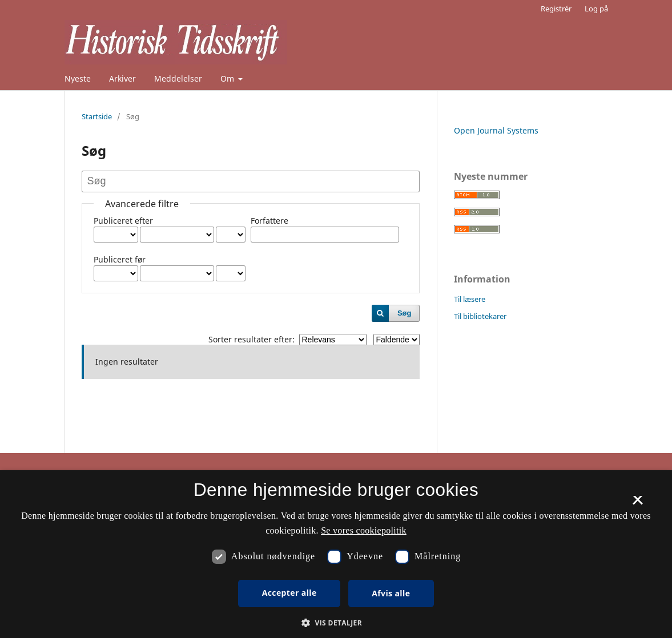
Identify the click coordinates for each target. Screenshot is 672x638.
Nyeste (78, 78)
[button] (336, 623)
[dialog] (336, 554)
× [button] (637, 504)
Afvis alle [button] (391, 593)
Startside (97, 116)
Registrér (556, 9)
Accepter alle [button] (289, 593)
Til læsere (470, 299)
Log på (596, 9)
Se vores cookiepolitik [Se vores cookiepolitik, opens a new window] (364, 530)
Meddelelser (178, 78)
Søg (405, 313)
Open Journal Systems (496, 130)
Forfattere (269, 221)
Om (228, 78)
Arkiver (122, 78)
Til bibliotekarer (480, 316)
